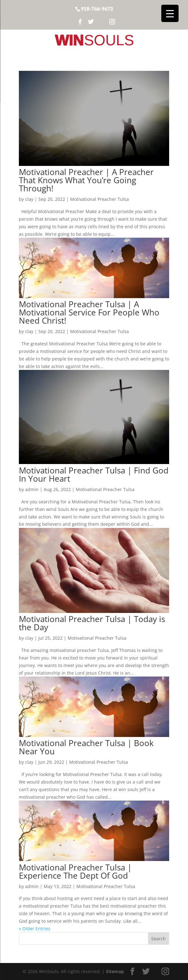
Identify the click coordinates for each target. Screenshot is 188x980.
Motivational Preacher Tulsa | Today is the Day (92, 623)
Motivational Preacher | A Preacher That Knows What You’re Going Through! (86, 180)
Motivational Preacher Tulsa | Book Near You (86, 747)
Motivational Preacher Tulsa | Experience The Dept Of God (75, 871)
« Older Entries (35, 929)
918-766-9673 (97, 8)
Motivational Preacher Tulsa (100, 199)
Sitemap (115, 971)
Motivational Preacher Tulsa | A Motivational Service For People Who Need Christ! (89, 312)
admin (32, 489)
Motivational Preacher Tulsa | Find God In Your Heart (94, 474)
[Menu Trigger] (170, 13)
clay (29, 199)
